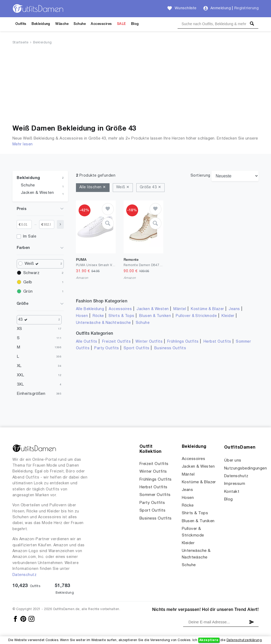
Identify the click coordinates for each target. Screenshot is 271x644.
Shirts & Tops (121, 316)
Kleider (228, 316)
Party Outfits (107, 348)
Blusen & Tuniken (155, 316)
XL (19, 366)
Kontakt (232, 492)
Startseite (21, 43)
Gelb (28, 282)
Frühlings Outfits (183, 342)
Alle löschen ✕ (93, 187)
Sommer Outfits (155, 495)
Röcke (98, 316)
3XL (20, 384)
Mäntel (180, 309)
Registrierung (246, 8)
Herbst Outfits (217, 342)
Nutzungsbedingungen (245, 468)
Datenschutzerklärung (244, 640)
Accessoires (101, 24)
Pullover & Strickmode (196, 316)
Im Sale (30, 237)
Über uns (233, 460)
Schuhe (80, 24)
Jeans (234, 309)
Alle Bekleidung (90, 309)
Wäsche (62, 24)
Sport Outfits (136, 348)
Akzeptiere (209, 640)
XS (20, 329)
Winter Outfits (149, 342)
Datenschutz (24, 575)
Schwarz (31, 273)
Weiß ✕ (123, 187)
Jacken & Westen (37, 193)
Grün (28, 292)
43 (24, 320)
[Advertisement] (135, 86)
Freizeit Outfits (117, 342)
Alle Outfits (87, 342)
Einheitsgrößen (31, 394)
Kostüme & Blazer (207, 309)
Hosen (82, 316)
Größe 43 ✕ (150, 187)
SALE (121, 24)
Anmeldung (221, 8)
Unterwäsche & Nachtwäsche (103, 323)
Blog (135, 24)
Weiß (33, 264)
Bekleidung (41, 24)
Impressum (235, 484)
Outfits (21, 24)
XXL (21, 375)
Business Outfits (170, 348)
